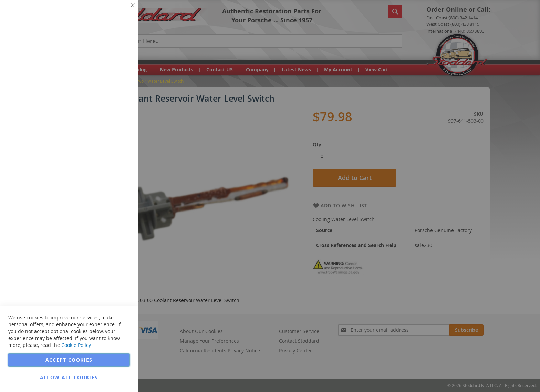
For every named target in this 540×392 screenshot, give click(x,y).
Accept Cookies (69, 360)
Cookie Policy (76, 345)
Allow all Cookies (69, 377)
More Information (110, 53)
